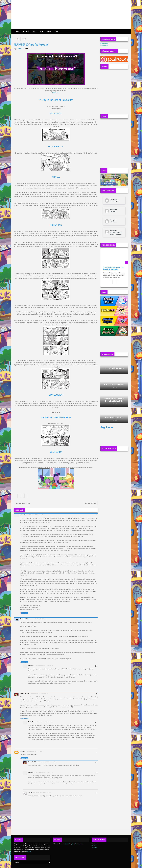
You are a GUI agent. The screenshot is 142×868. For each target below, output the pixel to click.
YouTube (94, 848)
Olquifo (25, 39)
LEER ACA (56, 93)
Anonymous (114, 199)
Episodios (26, 31)
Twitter (94, 846)
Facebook (95, 844)
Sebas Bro (81, 844)
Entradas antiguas (91, 503)
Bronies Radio (104, 45)
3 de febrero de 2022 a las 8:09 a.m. (44, 666)
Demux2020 (24, 619)
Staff (56, 31)
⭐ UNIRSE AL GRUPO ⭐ (108, 184)
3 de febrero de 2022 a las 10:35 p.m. (48, 762)
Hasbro (29, 852)
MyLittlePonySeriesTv (71, 844)
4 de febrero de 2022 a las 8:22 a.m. (44, 772)
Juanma (23, 751)
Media (42, 31)
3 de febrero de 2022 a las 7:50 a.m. (40, 694)
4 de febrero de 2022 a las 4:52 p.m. (42, 792)
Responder (24, 613)
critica (17, 39)
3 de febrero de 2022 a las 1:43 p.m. (35, 751)
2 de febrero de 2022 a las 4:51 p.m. (36, 515)
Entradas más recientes (23, 503)
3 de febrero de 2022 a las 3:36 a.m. (38, 619)
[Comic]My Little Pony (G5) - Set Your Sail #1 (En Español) (113, 269)
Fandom (49, 31)
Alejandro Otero (25, 693)
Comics (34, 31)
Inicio (18, 31)
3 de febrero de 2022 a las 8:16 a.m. (44, 722)
